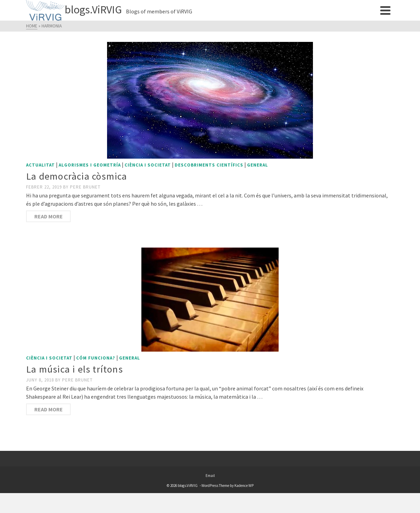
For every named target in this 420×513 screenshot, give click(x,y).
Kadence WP (244, 486)
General (258, 165)
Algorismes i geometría (90, 165)
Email (210, 476)
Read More (49, 216)
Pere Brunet (85, 187)
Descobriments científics (209, 165)
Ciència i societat (148, 165)
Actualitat (40, 165)
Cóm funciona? (96, 358)
